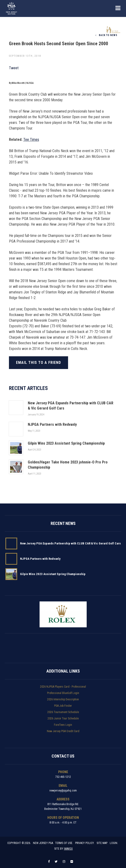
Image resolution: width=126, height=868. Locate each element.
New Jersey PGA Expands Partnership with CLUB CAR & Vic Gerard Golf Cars (70, 543)
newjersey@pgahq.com (63, 791)
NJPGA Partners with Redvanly (40, 559)
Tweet (14, 68)
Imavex (68, 849)
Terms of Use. (64, 843)
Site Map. (102, 843)
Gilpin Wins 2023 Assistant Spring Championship (53, 574)
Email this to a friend (39, 363)
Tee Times (31, 140)
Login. (114, 843)
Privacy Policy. (85, 843)
